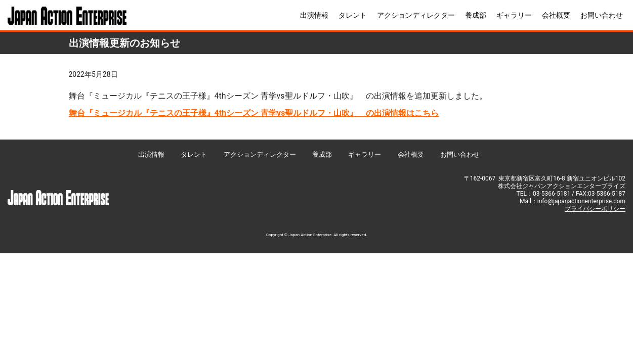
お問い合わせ (602, 15)
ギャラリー (514, 15)
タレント (353, 15)
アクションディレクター (416, 15)
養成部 (476, 15)
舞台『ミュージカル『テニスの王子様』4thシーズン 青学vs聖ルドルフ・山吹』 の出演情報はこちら (254, 113)
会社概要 (556, 15)
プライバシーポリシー (595, 209)
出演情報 (314, 15)
